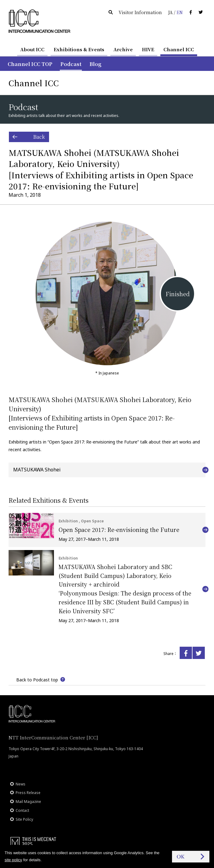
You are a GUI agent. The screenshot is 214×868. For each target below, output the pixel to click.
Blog (96, 64)
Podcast (71, 64)
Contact (22, 810)
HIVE (148, 49)
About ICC (32, 49)
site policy (13, 860)
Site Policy (24, 819)
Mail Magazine (28, 802)
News (21, 784)
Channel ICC (179, 49)
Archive (123, 49)
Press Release (28, 793)
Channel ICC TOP (30, 64)
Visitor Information (140, 12)
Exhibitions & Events (79, 49)
